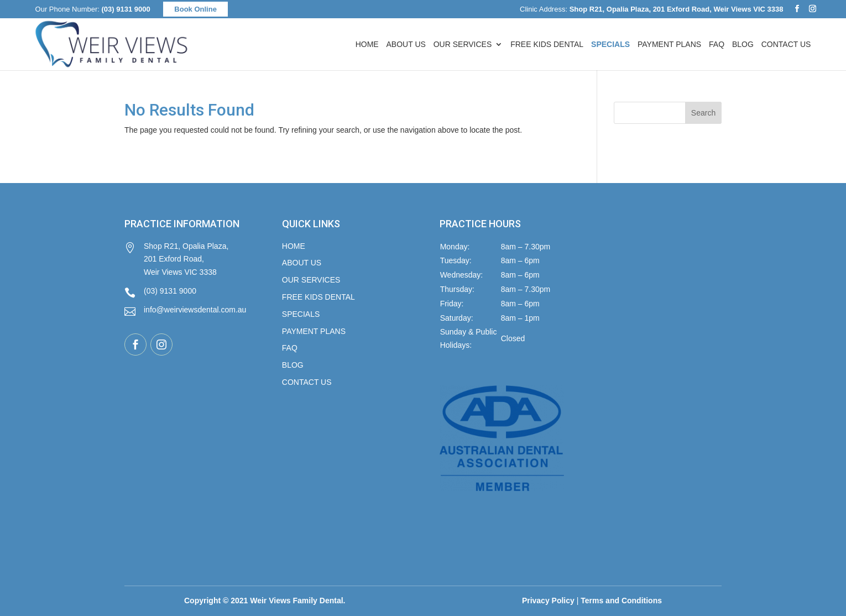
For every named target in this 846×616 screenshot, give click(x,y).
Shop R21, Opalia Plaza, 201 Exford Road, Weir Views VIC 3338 (176, 259)
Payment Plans (669, 45)
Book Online (195, 9)
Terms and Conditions (621, 601)
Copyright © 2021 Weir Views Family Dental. (265, 601)
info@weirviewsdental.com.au (185, 311)
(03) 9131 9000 (126, 9)
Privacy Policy (548, 601)
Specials (301, 314)
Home (367, 45)
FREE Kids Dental (547, 45)
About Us (406, 45)
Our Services (463, 45)
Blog (743, 45)
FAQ (717, 45)
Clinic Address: (651, 9)
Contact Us (786, 45)
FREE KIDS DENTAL (318, 297)
